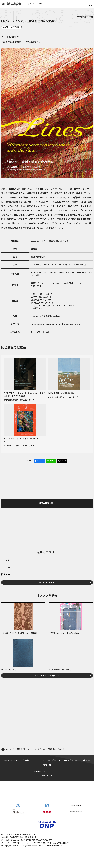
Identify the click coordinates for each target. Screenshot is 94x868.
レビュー (5, 567)
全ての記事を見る (47, 582)
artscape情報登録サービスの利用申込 (74, 760)
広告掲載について (29, 760)
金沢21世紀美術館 (12, 27)
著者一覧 (47, 765)
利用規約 (37, 771)
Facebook (40, 461)
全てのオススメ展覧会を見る (47, 676)
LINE (52, 461)
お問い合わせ (47, 775)
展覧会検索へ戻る (47, 503)
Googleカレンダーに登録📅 (74, 264)
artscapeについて (11, 760)
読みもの (5, 575)
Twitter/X (63, 461)
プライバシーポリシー (52, 771)
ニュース (5, 560)
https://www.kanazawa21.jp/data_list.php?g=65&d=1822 (57, 324)
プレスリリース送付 (47, 760)
